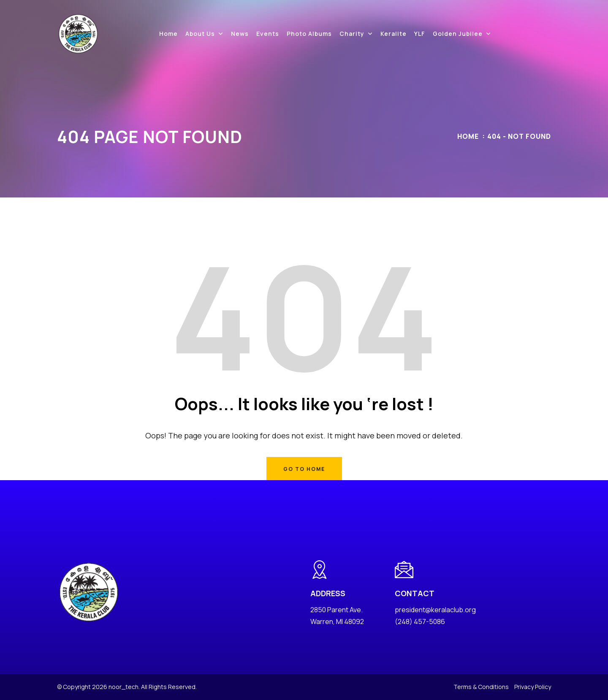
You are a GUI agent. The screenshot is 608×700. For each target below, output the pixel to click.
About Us (200, 34)
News (240, 34)
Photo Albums (309, 34)
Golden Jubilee (458, 34)
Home (168, 34)
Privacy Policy (533, 687)
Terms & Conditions (481, 687)
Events (268, 34)
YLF (420, 34)
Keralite (394, 34)
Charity (352, 34)
